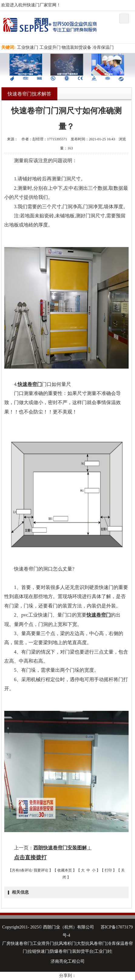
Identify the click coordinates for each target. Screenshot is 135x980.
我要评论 (41, 870)
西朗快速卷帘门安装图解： (62, 848)
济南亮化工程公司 (68, 961)
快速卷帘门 (30, 384)
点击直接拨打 (30, 858)
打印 (108, 870)
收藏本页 (65, 870)
